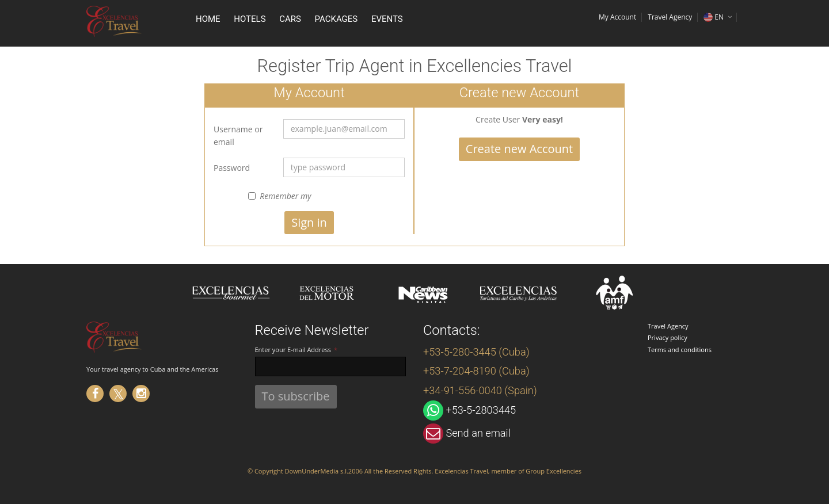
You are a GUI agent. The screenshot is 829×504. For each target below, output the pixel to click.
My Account (617, 17)
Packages (336, 19)
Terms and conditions (680, 350)
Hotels (250, 19)
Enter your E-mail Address (293, 350)
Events (387, 19)
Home (208, 19)
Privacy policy (668, 337)
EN (714, 17)
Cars (290, 19)
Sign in (309, 222)
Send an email (478, 433)
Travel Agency (668, 326)
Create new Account (519, 149)
